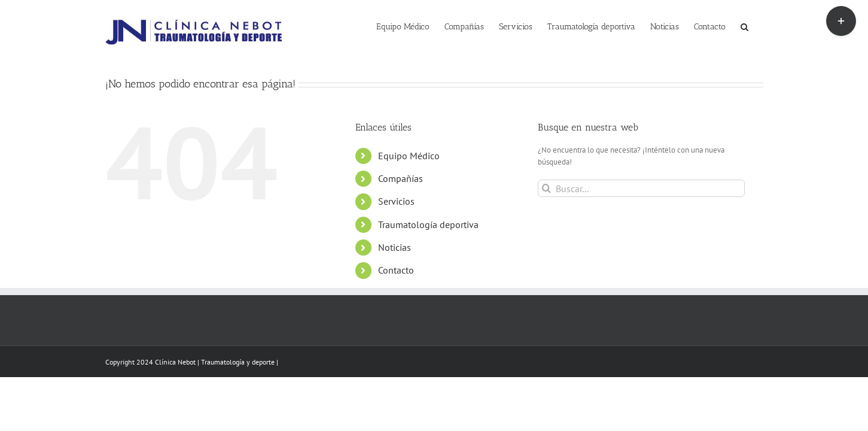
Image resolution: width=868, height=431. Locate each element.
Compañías (401, 178)
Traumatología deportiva (428, 224)
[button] (759, 26)
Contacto (396, 270)
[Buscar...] (642, 188)
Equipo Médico (409, 156)
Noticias (395, 247)
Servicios (396, 201)
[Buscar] (546, 188)
